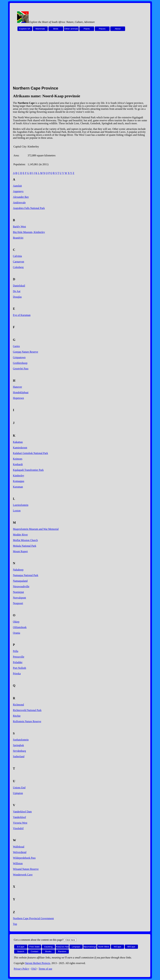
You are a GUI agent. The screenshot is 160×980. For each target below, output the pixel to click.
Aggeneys (18, 191)
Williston (18, 863)
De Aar (17, 291)
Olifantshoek (20, 627)
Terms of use (45, 969)
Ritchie (17, 716)
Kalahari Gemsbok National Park (31, 453)
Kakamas (18, 442)
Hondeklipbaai (21, 392)
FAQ (34, 969)
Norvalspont (20, 598)
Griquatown (19, 357)
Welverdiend (20, 852)
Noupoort (18, 603)
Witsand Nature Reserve (26, 869)
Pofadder (18, 662)
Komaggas (19, 481)
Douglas (17, 297)
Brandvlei (18, 238)
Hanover (18, 387)
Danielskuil (19, 286)
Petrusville (19, 657)
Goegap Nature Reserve (26, 352)
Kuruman (18, 487)
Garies (16, 346)
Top (15, 924)
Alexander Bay (21, 197)
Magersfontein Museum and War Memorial (36, 529)
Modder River (20, 535)
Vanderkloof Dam (22, 812)
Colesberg (18, 267)
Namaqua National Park (26, 575)
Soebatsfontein (21, 740)
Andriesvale (19, 203)
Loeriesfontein (21, 505)
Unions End (19, 788)
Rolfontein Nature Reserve (27, 721)
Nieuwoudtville (21, 586)
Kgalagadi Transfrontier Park (28, 470)
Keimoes (18, 459)
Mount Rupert (20, 551)
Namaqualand (20, 581)
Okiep (16, 622)
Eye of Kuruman (22, 315)
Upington (18, 793)
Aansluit (17, 186)
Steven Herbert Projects (38, 963)
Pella (16, 651)
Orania (17, 633)
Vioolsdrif (18, 828)
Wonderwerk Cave (23, 875)
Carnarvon (19, 262)
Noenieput (19, 592)
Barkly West (20, 227)
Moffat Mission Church (25, 540)
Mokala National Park (25, 546)
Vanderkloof (20, 817)
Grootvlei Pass (21, 369)
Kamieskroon (20, 448)
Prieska (17, 673)
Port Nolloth (20, 668)
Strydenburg (20, 751)
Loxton (17, 511)
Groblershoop (20, 363)
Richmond (19, 705)
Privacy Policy (22, 969)
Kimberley (19, 476)
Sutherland (19, 756)
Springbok (19, 745)
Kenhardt (18, 464)
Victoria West (20, 823)
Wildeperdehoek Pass (24, 858)
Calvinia (17, 256)
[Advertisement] (80, 60)
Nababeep (18, 570)
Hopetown (19, 398)
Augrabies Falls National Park (29, 208)
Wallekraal (19, 847)
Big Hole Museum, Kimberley (29, 232)
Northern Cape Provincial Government (33, 918)
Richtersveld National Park (27, 710)
